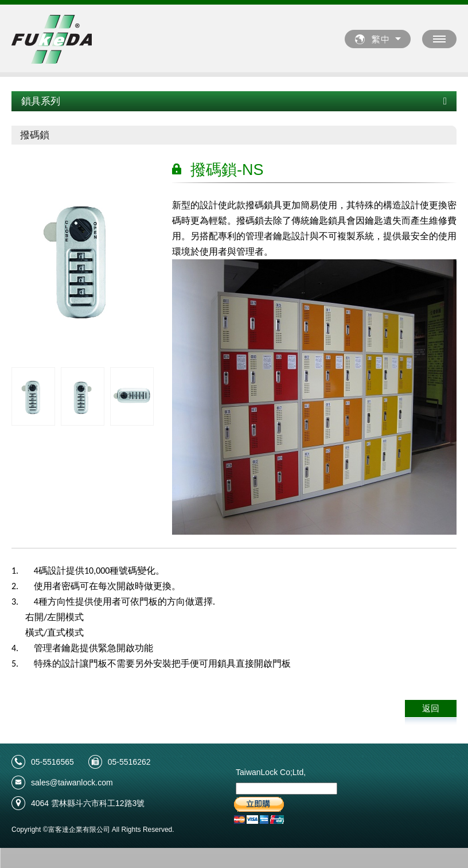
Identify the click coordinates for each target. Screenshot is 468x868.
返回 (431, 708)
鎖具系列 (234, 101)
